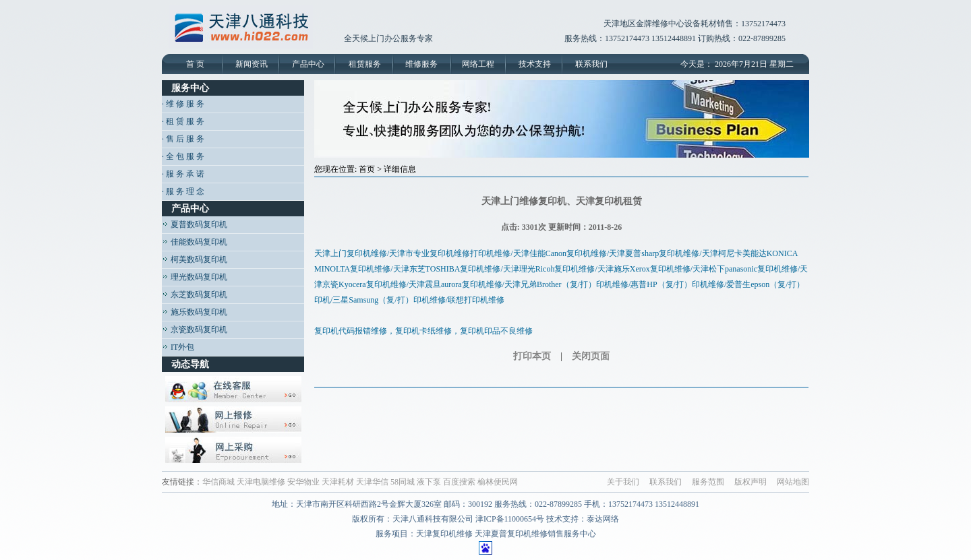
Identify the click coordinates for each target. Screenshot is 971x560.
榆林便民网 (498, 482)
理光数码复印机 (195, 277)
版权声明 (751, 482)
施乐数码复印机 (195, 312)
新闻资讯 (252, 64)
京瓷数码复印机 (195, 330)
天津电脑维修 (261, 482)
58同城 (403, 482)
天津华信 (372, 482)
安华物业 (303, 482)
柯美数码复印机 (195, 259)
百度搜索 (459, 482)
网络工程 (478, 64)
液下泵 (429, 482)
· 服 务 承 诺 (183, 174)
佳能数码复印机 (195, 242)
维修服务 (421, 64)
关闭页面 (591, 356)
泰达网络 (603, 519)
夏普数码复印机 (195, 224)
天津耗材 (338, 482)
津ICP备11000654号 (510, 519)
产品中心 (308, 64)
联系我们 (591, 64)
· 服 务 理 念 (183, 191)
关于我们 (623, 482)
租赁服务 (365, 64)
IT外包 (178, 347)
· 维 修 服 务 (183, 104)
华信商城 (218, 482)
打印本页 (532, 356)
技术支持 (535, 64)
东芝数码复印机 (195, 294)
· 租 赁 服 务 (183, 121)
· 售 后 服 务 (183, 139)
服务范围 (708, 482)
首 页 (195, 64)
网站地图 (793, 482)
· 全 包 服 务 (183, 156)
